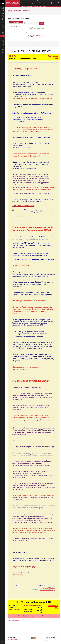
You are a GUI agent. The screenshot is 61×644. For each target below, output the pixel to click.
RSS (22, 26)
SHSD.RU (13, 56)
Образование (18, 10)
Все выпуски (35, 44)
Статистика (30, 33)
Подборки (44, 2)
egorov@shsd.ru (22, 369)
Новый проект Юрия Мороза (19, 19)
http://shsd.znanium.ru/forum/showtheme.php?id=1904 (33, 259)
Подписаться (16, 22)
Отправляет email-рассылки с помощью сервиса (33, 6)
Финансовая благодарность (32, 606)
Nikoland (48, 639)
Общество (10, 10)
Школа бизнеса (26, 10)
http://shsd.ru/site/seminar (23, 206)
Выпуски (25, 2)
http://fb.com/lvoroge (47, 590)
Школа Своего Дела (12, 12)
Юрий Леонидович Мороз (37, 29)
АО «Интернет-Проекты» (14, 638)
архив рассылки (15, 609)
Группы (34, 2)
